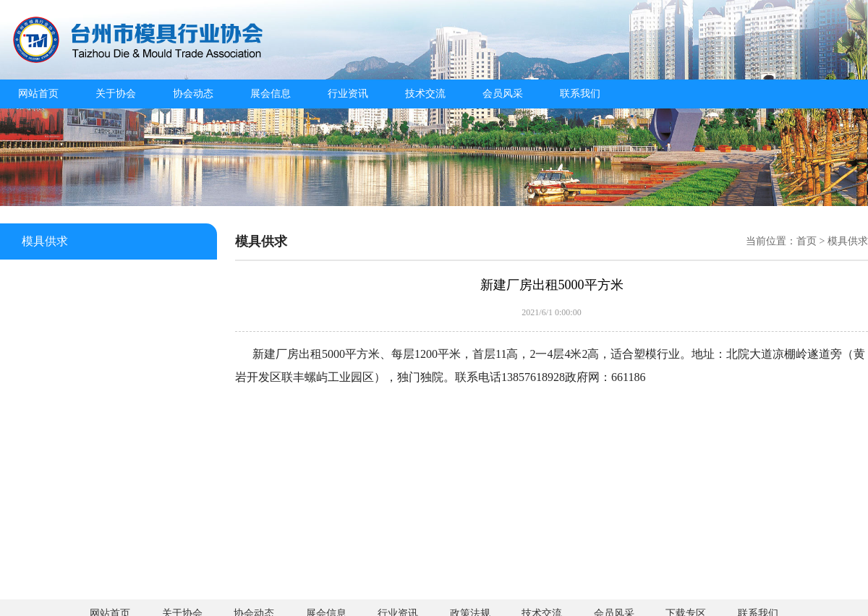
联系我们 (580, 94)
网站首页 (38, 94)
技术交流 (425, 94)
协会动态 (193, 94)
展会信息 (271, 94)
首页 (807, 241)
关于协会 (116, 94)
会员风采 (503, 94)
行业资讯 (348, 94)
